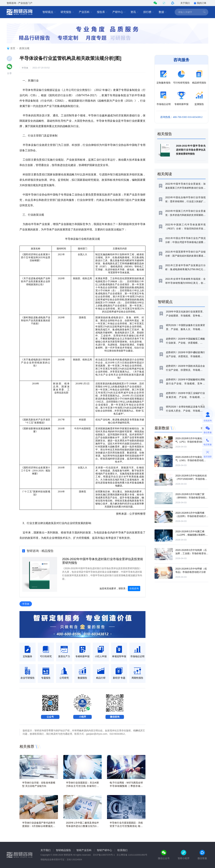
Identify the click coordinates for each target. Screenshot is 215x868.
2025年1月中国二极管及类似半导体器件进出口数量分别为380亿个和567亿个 (83, 826)
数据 (163, 12)
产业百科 (85, 12)
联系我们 (122, 850)
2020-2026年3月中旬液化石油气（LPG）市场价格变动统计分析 (192, 442)
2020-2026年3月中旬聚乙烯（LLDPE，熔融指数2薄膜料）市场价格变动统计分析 (191, 535)
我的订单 (200, 3)
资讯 (135, 12)
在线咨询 (134, 588)
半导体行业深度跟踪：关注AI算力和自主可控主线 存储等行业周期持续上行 (83, 786)
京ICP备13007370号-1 (104, 855)
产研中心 (119, 12)
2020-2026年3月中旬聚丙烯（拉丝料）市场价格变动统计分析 (192, 516)
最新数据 (162, 428)
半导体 (25, 68)
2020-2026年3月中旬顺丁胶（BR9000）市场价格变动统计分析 (191, 498)
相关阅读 (165, 174)
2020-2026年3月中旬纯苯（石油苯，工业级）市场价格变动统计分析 (192, 553)
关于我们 (185, 3)
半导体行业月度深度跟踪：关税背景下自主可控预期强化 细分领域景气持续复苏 (126, 826)
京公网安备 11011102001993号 (132, 855)
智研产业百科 (84, 850)
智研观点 (49, 12)
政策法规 (24, 48)
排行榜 (149, 12)
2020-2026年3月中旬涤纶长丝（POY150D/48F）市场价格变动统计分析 (191, 479)
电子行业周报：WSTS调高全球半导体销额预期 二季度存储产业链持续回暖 (126, 786)
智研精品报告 (63, 850)
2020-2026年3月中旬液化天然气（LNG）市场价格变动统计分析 (191, 460)
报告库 (102, 12)
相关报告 (165, 134)
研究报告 (67, 12)
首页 (13, 48)
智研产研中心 (104, 850)
